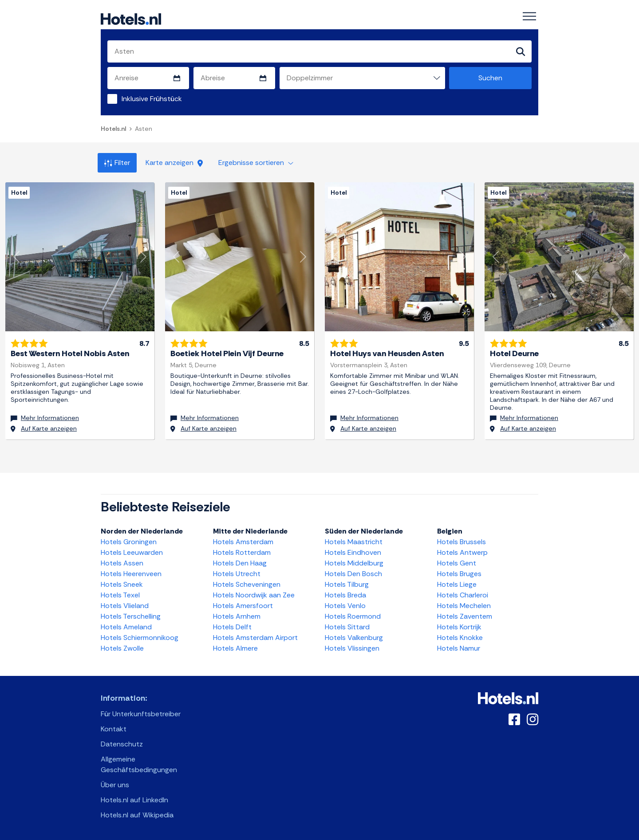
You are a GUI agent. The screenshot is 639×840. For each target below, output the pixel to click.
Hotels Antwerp (462, 552)
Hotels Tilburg (347, 584)
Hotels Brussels (461, 541)
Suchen (490, 78)
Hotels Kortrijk (459, 626)
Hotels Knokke (460, 637)
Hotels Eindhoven (353, 552)
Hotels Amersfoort (243, 605)
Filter (117, 163)
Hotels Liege (457, 584)
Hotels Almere (235, 648)
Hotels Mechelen (464, 605)
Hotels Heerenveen (131, 573)
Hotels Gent (457, 563)
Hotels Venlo (345, 605)
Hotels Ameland (126, 626)
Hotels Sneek (122, 584)
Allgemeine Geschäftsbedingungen (139, 764)
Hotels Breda (345, 595)
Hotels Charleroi (463, 595)
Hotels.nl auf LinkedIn (134, 799)
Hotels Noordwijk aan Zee (254, 595)
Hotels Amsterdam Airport (255, 637)
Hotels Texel (120, 595)
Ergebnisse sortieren (256, 163)
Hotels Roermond (353, 616)
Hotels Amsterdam (243, 541)
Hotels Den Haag (240, 563)
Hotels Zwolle (122, 648)
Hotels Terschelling (131, 616)
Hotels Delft (232, 626)
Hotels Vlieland (125, 605)
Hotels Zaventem (465, 616)
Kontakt (114, 728)
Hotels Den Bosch (353, 573)
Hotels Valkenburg (354, 637)
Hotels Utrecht (237, 573)
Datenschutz (122, 744)
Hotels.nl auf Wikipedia (137, 814)
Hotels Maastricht (354, 541)
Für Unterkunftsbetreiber (141, 713)
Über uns (115, 784)
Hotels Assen (122, 563)
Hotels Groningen (129, 541)
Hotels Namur (459, 648)
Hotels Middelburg (354, 563)
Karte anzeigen (174, 163)
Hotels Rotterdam (242, 552)
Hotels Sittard (347, 626)
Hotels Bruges (459, 573)
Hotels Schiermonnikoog (140, 637)
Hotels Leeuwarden (132, 552)
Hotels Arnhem (237, 616)
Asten (144, 129)
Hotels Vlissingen (352, 648)
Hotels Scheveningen (247, 584)
